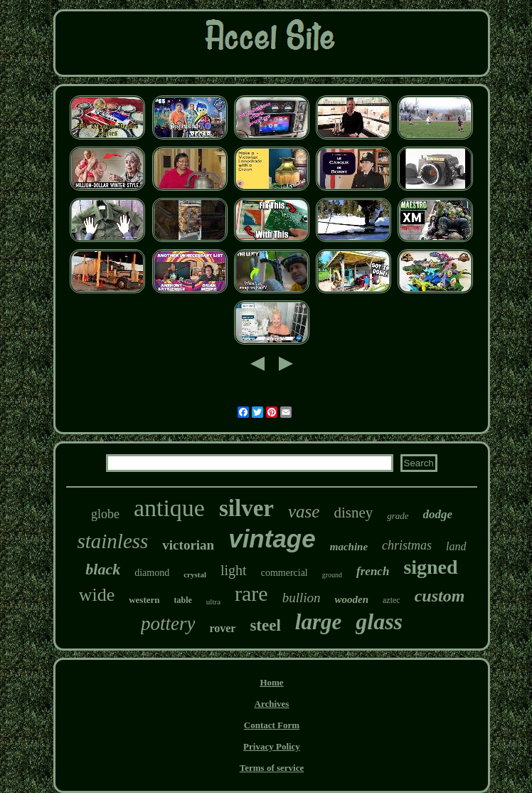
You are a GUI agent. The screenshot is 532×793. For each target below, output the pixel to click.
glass (379, 621)
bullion (302, 598)
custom (440, 596)
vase (304, 511)
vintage (272, 539)
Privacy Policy (272, 746)
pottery (168, 624)
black (103, 569)
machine (349, 547)
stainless (112, 541)
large (318, 622)
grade (398, 516)
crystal (195, 574)
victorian (188, 545)
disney (353, 513)
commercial (284, 573)
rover (222, 628)
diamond (152, 573)
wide (97, 595)
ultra (213, 602)
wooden (352, 599)
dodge (438, 514)
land (456, 546)
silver (246, 508)
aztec (392, 600)
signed (430, 567)
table (183, 600)
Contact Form (272, 725)
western (144, 600)
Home (271, 682)
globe (105, 514)
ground (332, 575)
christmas (407, 545)
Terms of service (272, 768)
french (373, 571)
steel (265, 625)
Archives (272, 704)
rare (251, 593)
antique (169, 508)
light (234, 570)
